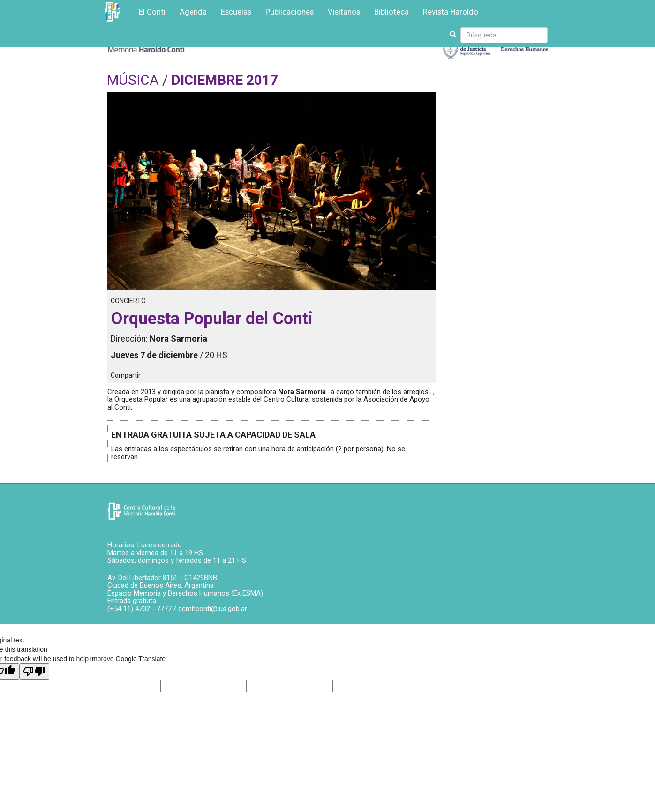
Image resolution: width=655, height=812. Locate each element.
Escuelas (236, 12)
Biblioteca (391, 12)
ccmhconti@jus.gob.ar (213, 609)
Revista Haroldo (451, 12)
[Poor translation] (34, 672)
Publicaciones (290, 12)
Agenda (193, 12)
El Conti (152, 12)
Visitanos (344, 12)
